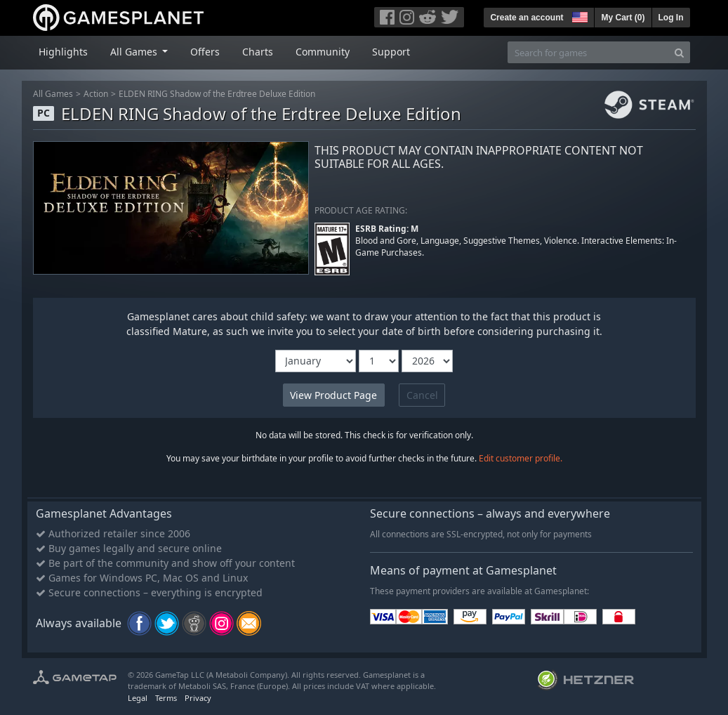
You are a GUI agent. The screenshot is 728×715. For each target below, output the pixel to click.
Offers (205, 52)
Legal (138, 698)
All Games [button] (135, 52)
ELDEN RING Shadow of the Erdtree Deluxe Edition (217, 94)
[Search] (679, 52)
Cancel (422, 395)
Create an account (527, 18)
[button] (578, 15)
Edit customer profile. (521, 458)
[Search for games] (588, 52)
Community (323, 52)
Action (96, 94)
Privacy (198, 698)
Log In (671, 18)
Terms (166, 698)
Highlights (63, 52)
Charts (258, 52)
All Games (53, 94)
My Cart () (623, 18)
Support (391, 52)
